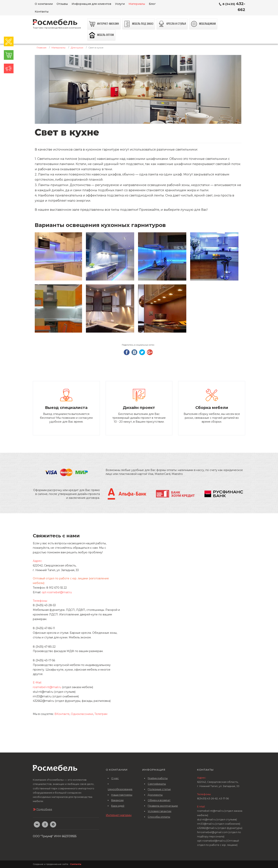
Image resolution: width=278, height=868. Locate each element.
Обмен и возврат (159, 800)
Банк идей (118, 806)
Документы (155, 795)
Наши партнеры (122, 795)
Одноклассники (82, 714)
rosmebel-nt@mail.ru (47, 687)
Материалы (58, 48)
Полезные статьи (159, 789)
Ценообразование (120, 789)
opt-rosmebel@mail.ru (57, 592)
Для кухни (77, 48)
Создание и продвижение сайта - (57, 864)
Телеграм (101, 714)
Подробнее (44, 809)
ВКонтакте (62, 714)
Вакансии (117, 800)
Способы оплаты (159, 817)
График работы (158, 778)
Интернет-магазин (119, 815)
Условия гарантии (159, 811)
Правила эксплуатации (163, 806)
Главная (42, 48)
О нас (115, 778)
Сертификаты (157, 784)
